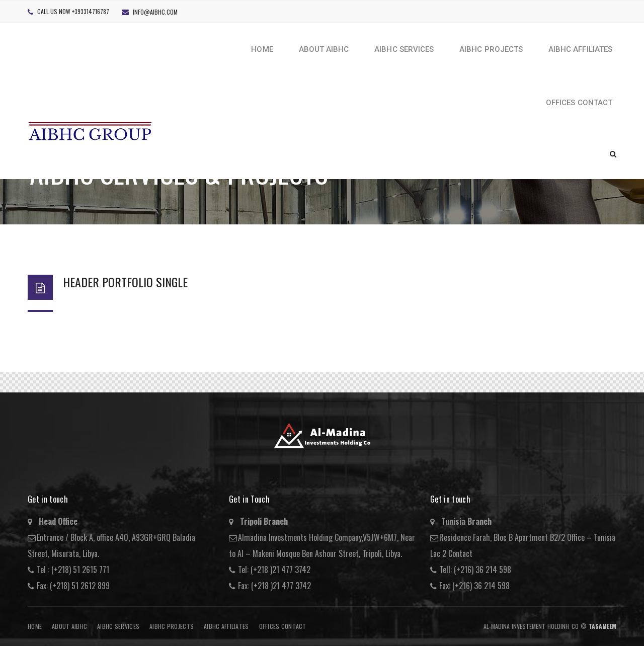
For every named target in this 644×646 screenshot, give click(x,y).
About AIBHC (69, 626)
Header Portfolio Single (125, 282)
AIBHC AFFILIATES (226, 626)
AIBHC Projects (172, 626)
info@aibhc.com (155, 12)
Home (35, 626)
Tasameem (602, 626)
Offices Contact (283, 626)
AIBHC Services (118, 626)
